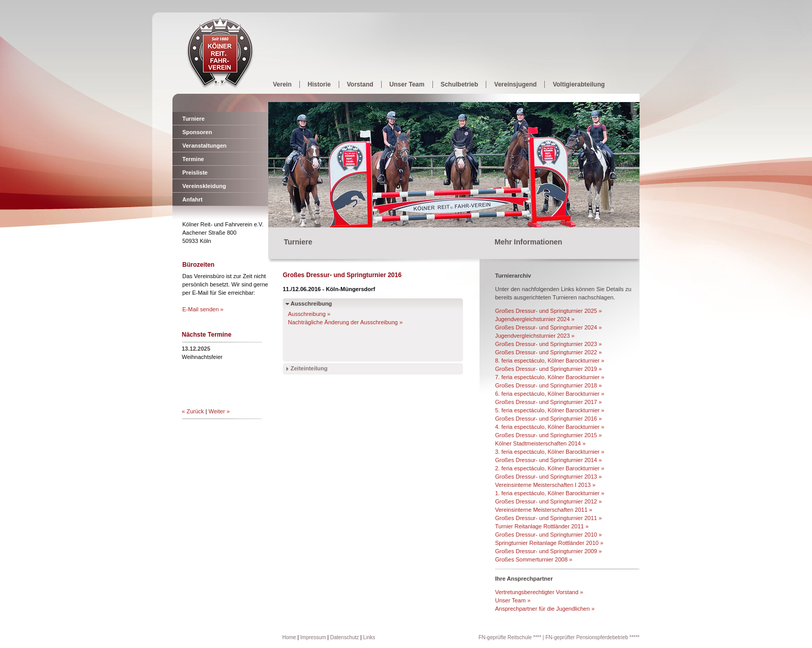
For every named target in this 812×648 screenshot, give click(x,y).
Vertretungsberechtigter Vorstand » (539, 592)
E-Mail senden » (203, 309)
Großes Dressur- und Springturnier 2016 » (548, 419)
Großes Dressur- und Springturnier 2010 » (548, 535)
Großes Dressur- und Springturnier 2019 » (548, 369)
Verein (282, 84)
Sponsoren (197, 132)
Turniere (193, 119)
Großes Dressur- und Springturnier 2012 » (548, 501)
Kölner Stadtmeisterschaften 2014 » (540, 443)
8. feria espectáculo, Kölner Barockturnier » (550, 361)
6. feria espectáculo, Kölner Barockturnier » (550, 394)
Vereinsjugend (515, 84)
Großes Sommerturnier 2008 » (534, 559)
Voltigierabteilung (578, 84)
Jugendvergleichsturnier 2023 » (535, 336)
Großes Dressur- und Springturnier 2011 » (548, 518)
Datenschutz (344, 637)
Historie (319, 84)
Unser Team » (513, 600)
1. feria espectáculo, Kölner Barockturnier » (550, 493)
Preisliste (195, 172)
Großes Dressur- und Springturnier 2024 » (548, 327)
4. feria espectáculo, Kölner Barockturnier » (550, 427)
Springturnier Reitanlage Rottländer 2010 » (549, 543)
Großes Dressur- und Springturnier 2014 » (548, 460)
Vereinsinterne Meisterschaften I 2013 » (545, 485)
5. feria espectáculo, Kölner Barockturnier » (550, 410)
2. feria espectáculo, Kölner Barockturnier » (550, 468)
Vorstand (360, 84)
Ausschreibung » (309, 314)
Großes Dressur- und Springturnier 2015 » (548, 435)
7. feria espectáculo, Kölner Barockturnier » (550, 377)
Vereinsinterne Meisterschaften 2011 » (544, 510)
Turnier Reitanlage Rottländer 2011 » (542, 526)
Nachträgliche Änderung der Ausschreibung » (345, 322)
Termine (193, 159)
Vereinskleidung (204, 186)
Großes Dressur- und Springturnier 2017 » (548, 402)
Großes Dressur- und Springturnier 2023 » (548, 344)
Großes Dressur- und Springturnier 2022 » (548, 352)
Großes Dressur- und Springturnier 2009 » (548, 551)
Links (369, 637)
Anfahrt (192, 199)
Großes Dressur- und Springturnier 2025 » (548, 311)
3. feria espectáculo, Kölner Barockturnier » (550, 452)
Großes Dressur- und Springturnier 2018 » (548, 385)
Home (289, 637)
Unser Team (407, 84)
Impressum (313, 637)
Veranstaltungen (205, 146)
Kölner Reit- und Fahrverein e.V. (220, 53)
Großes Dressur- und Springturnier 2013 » (548, 477)
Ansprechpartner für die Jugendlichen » (545, 609)
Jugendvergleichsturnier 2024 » (535, 319)
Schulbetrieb (460, 84)
